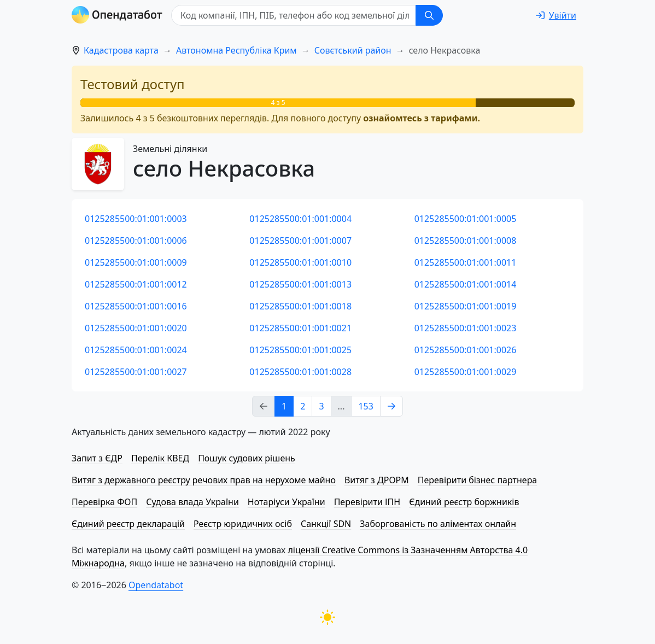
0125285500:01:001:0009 (136, 262)
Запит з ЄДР (97, 458)
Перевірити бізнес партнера (477, 480)
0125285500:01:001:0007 (300, 241)
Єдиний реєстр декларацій (128, 524)
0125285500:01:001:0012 (136, 284)
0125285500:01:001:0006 (136, 241)
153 (365, 406)
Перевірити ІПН (367, 502)
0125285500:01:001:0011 (466, 262)
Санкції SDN (326, 524)
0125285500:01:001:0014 (466, 284)
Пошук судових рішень (247, 458)
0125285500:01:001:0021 (300, 328)
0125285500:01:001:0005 (466, 219)
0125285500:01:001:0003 (136, 219)
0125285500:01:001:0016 (136, 306)
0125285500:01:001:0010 (300, 262)
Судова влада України (192, 502)
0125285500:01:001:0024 (136, 350)
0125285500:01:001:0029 (466, 372)
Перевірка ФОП (104, 502)
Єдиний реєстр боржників (464, 502)
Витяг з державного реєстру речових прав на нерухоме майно (204, 480)
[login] (556, 15)
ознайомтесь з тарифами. (422, 118)
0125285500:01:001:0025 (300, 350)
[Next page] (391, 406)
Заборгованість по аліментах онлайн (438, 524)
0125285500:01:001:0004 (300, 219)
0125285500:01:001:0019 (466, 306)
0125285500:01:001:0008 (466, 241)
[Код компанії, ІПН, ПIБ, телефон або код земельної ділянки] (294, 15)
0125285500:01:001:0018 (300, 306)
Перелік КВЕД (160, 458)
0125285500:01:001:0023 (466, 328)
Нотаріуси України (286, 502)
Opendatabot (156, 585)
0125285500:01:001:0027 (136, 372)
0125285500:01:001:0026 (466, 350)
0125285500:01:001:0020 (136, 328)
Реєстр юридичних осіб (243, 524)
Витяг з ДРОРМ (377, 480)
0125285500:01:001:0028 (300, 372)
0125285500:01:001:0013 (300, 284)
